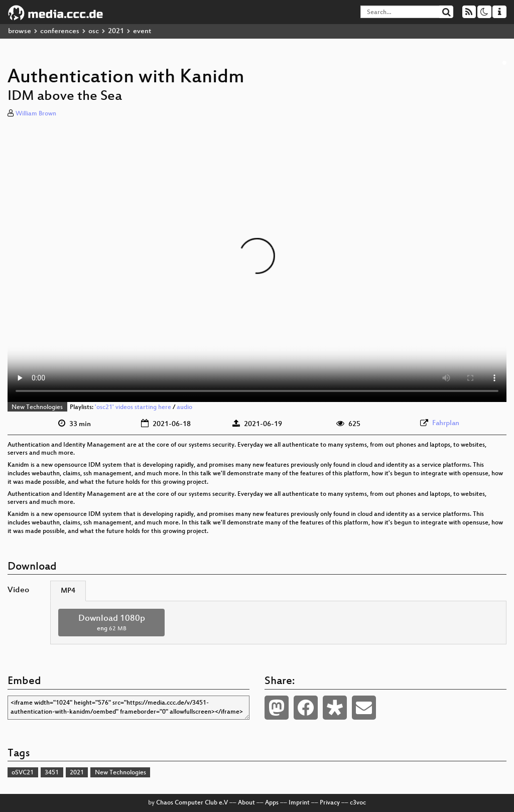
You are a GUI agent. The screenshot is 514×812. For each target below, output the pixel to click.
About (246, 803)
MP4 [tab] (68, 591)
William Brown (36, 114)
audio (184, 408)
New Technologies (37, 408)
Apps (272, 803)
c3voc (358, 803)
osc (94, 31)
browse (20, 31)
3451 (52, 773)
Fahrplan (446, 423)
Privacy (330, 803)
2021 (116, 31)
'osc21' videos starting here (133, 408)
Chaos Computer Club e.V (192, 803)
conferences (60, 31)
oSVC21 (23, 773)
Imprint (299, 803)
